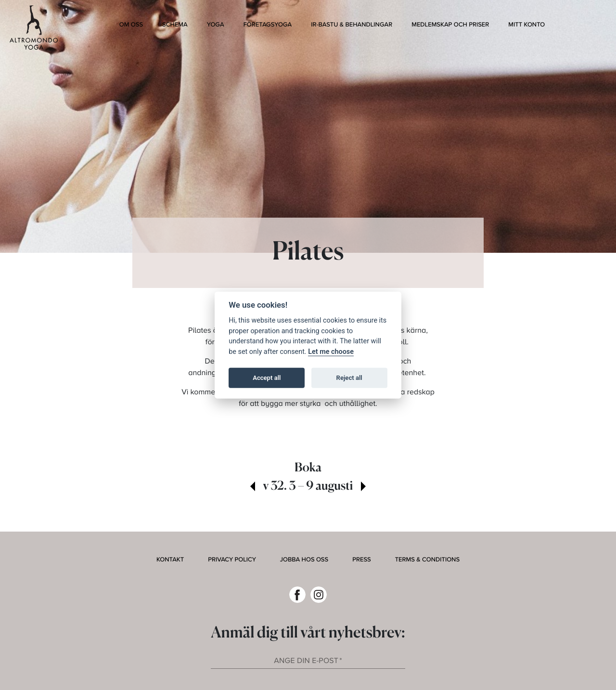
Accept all (267, 378)
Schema (175, 25)
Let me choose (331, 351)
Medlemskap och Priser (450, 25)
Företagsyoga (268, 25)
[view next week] (363, 487)
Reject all (349, 378)
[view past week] (253, 487)
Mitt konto (526, 25)
